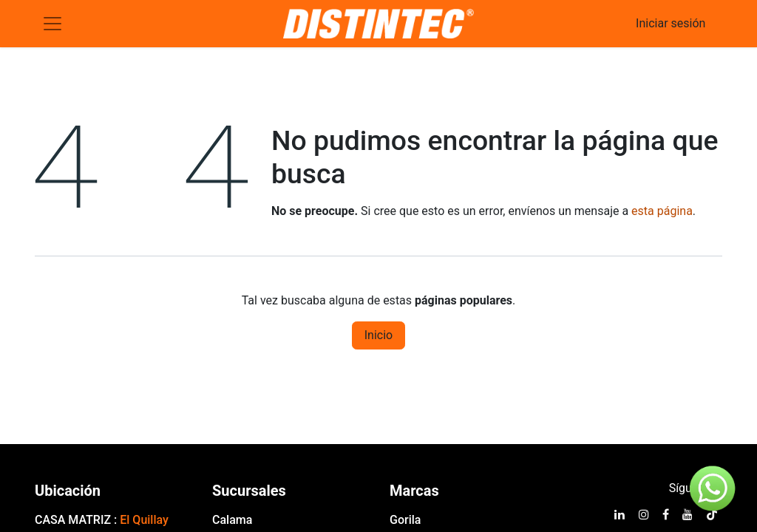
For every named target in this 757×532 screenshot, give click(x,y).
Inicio (378, 335)
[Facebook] (666, 514)
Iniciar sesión (671, 23)
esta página (662, 211)
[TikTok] (712, 514)
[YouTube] (688, 514)
